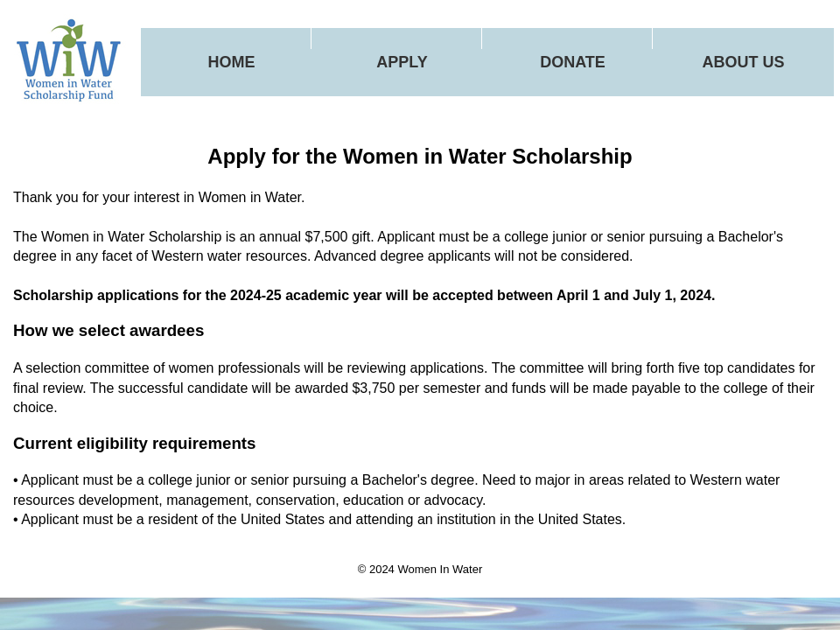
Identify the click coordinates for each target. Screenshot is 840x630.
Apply (402, 62)
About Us (744, 62)
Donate (573, 62)
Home (232, 62)
